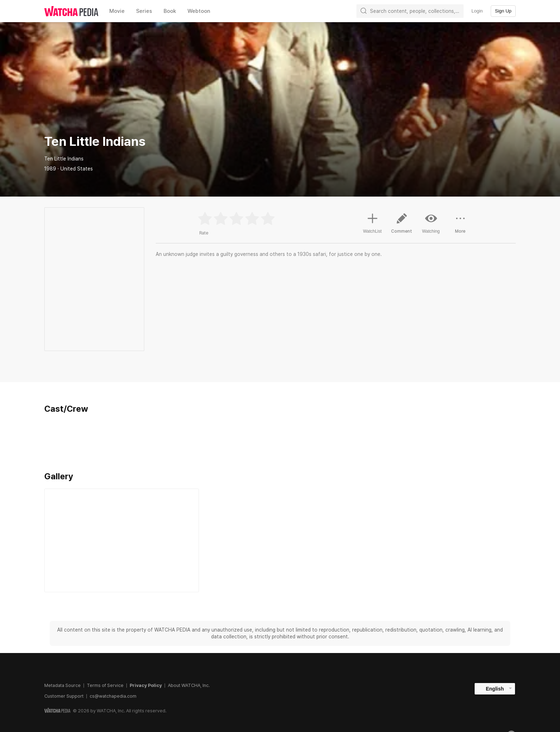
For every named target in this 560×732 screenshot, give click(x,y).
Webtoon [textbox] (199, 11)
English (495, 689)
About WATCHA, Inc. (189, 685)
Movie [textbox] (117, 11)
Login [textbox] (477, 11)
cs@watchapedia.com (113, 696)
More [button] (460, 226)
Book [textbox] (170, 11)
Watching (431, 223)
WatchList (372, 222)
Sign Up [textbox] (503, 11)
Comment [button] (402, 226)
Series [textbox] (144, 11)
